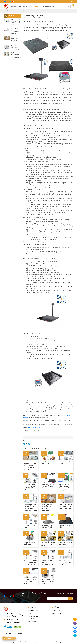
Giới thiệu (22, 6)
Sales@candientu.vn (34, 427)
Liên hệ (42, 6)
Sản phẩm (29, 6)
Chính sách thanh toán (33, 616)
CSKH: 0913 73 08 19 (57, 611)
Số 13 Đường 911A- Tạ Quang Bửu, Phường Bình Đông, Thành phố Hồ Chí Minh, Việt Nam (16, 615)
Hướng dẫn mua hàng (33, 611)
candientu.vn (33, 434)
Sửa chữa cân (50, 6)
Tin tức (36, 6)
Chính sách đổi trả (32, 619)
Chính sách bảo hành (33, 622)
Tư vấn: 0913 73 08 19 (57, 613)
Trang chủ (14, 6)
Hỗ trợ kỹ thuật (31, 613)
